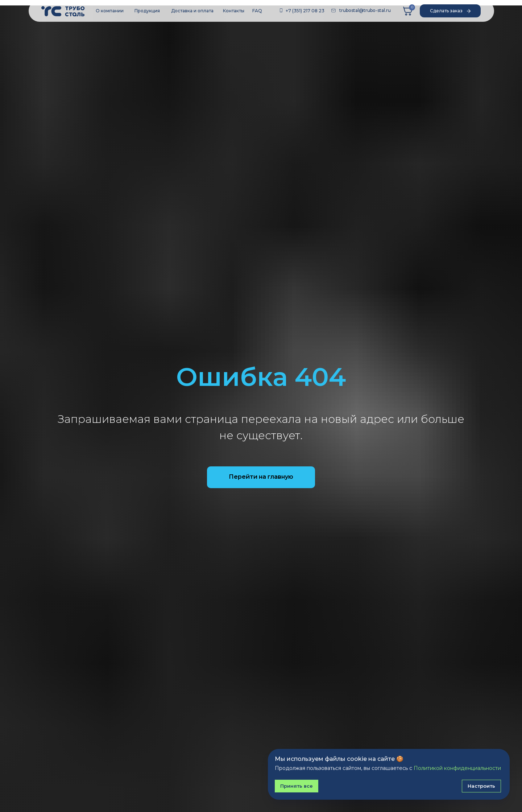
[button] (450, 11)
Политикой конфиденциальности (457, 768)
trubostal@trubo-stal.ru (365, 10)
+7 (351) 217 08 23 (305, 11)
